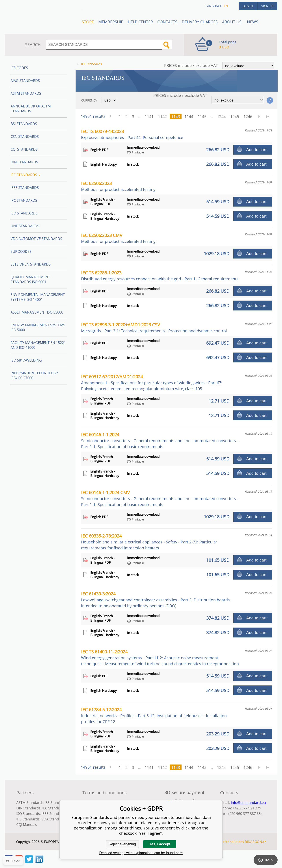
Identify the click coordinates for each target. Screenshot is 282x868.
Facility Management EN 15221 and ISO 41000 (38, 345)
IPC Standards (24, 200)
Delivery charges (200, 22)
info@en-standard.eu (248, 803)
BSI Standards (24, 124)
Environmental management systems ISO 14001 (38, 297)
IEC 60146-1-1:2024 (160, 440)
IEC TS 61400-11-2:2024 (160, 657)
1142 (162, 116)
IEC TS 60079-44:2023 (132, 134)
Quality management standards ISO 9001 (30, 279)
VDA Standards (54, 819)
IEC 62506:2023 (118, 186)
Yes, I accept (160, 844)
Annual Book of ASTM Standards (31, 109)
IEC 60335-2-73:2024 (149, 542)
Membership (111, 22)
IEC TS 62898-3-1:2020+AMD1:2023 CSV (154, 328)
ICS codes (19, 68)
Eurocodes (21, 251)
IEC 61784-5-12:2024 (154, 715)
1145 (202, 116)
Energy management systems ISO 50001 (38, 327)
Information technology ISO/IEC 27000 (34, 375)
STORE (88, 22)
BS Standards (57, 803)
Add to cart (256, 150)
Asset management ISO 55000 (37, 312)
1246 (248, 116)
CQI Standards (24, 149)
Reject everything (122, 844)
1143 (176, 116)
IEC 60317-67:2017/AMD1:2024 (152, 382)
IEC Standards (25, 175)
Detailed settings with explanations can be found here (141, 853)
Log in (248, 6)
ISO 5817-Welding (26, 360)
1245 (235, 116)
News (253, 22)
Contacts (167, 22)
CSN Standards (25, 137)
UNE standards (25, 226)
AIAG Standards (25, 81)
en (226, 6)
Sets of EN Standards (31, 264)
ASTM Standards (26, 93)
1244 (221, 116)
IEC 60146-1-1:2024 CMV (160, 498)
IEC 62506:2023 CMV (118, 238)
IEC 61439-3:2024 (155, 600)
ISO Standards (24, 213)
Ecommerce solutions (228, 842)
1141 (149, 116)
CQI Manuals (27, 825)
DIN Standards (24, 162)
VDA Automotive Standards (36, 239)
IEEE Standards (25, 188)
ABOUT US (232, 22)
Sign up (267, 6)
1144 (189, 116)
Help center (140, 22)
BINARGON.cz (255, 842)
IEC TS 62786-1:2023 (160, 276)
